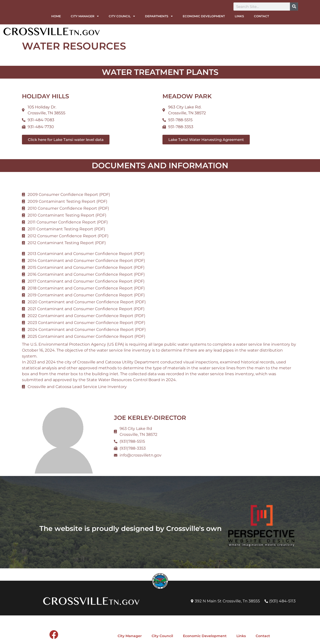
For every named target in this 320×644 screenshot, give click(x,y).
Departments (159, 16)
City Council (122, 16)
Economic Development (204, 16)
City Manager (85, 16)
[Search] (294, 7)
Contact (261, 16)
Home (56, 16)
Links (239, 16)
